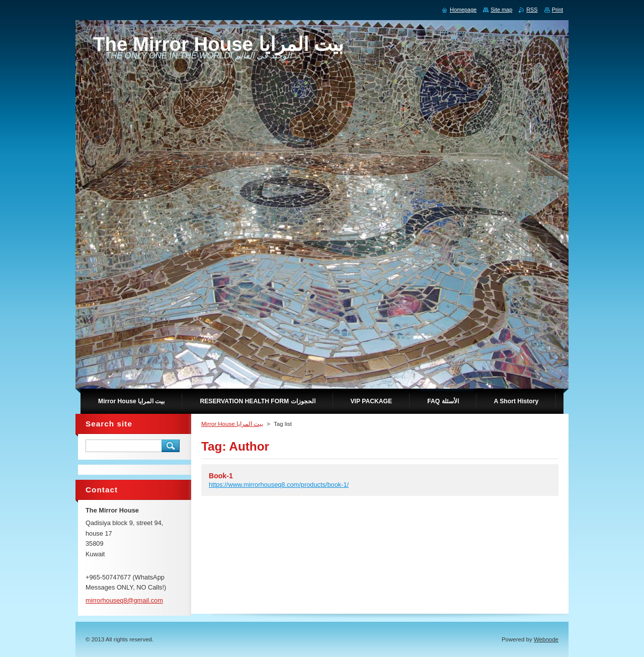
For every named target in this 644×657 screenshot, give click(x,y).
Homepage (463, 10)
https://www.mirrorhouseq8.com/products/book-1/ (279, 485)
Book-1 (221, 476)
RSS (532, 10)
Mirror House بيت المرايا (232, 424)
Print (557, 10)
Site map (501, 10)
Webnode (546, 639)
